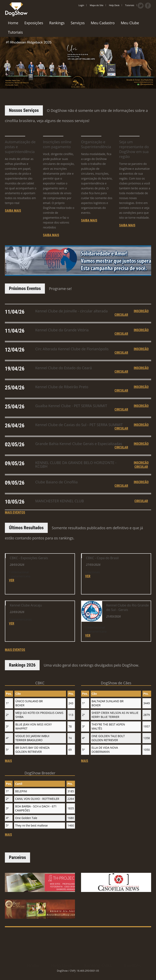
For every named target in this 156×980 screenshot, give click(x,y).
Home (13, 23)
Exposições (34, 23)
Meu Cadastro (103, 23)
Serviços (78, 23)
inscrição (141, 405)
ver (12, 602)
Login (81, 5)
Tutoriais (130, 5)
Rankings (57, 23)
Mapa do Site (97, 5)
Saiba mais (13, 211)
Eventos (133, 962)
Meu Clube (130, 23)
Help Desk (114, 5)
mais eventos (15, 652)
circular (121, 408)
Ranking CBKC (98, 962)
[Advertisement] (79, 936)
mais (8, 802)
